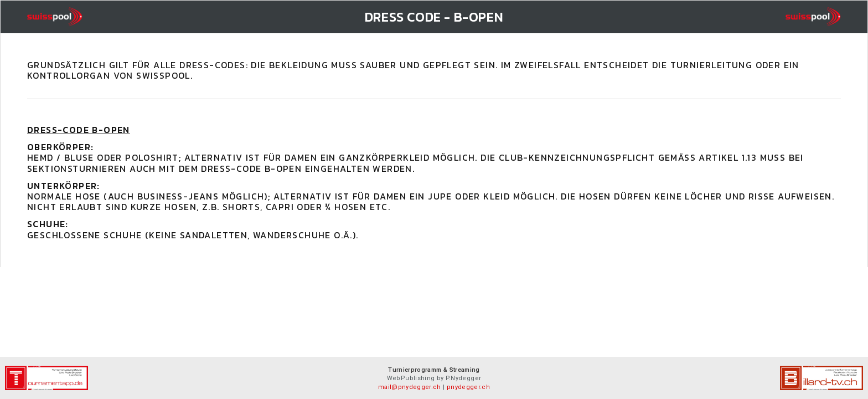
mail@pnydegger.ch (410, 387)
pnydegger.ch (468, 387)
